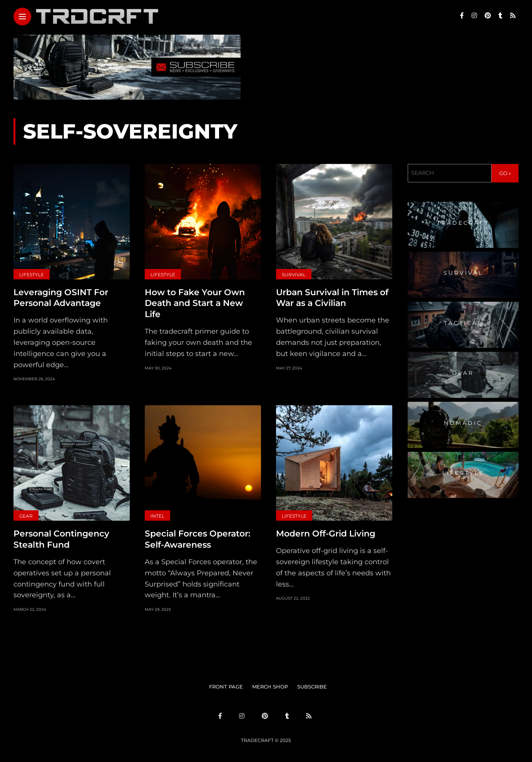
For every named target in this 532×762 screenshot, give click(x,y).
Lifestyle (32, 275)
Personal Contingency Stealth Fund (61, 539)
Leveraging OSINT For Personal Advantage (61, 298)
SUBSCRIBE (312, 686)
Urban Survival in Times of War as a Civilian (332, 298)
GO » (505, 173)
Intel (157, 516)
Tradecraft (463, 223)
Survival (294, 275)
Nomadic (463, 423)
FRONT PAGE (226, 686)
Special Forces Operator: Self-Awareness (197, 539)
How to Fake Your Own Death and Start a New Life (195, 303)
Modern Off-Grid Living (326, 534)
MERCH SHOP (270, 686)
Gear (26, 516)
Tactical (463, 323)
